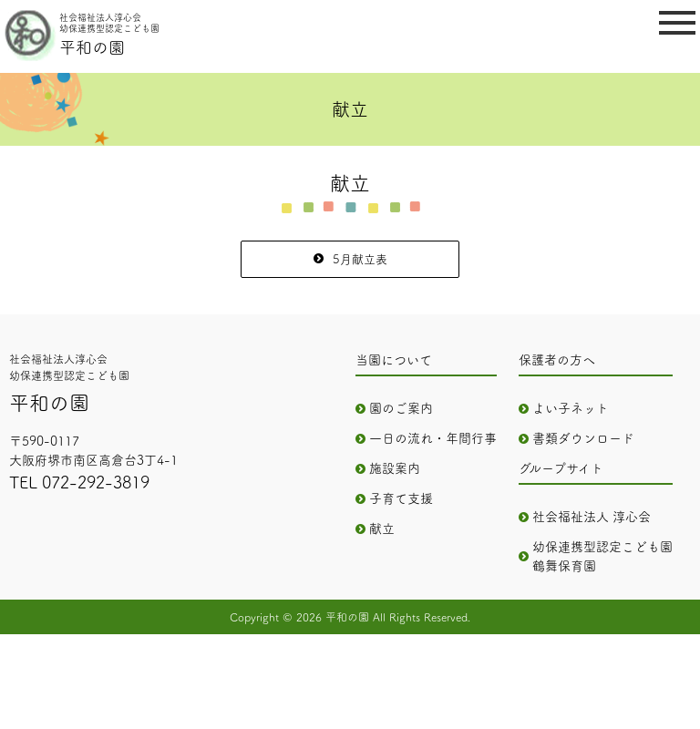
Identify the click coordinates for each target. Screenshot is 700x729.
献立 (382, 529)
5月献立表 (360, 259)
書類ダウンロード (583, 438)
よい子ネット (571, 408)
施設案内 (395, 468)
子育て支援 (401, 498)
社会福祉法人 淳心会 (592, 517)
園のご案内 (401, 408)
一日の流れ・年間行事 (433, 438)
